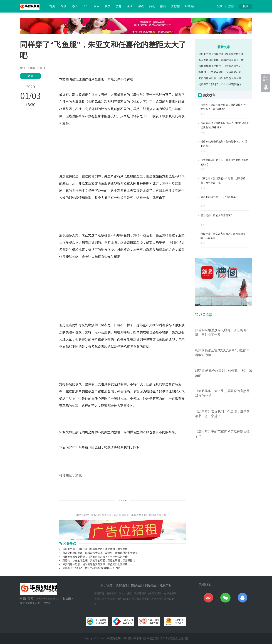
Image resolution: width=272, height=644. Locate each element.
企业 (130, 6)
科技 (108, 6)
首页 (52, 6)
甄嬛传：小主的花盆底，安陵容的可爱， (221, 72)
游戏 (141, 6)
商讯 (152, 6)
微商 (163, 6)
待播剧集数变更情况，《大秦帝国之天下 (221, 66)
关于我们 (106, 585)
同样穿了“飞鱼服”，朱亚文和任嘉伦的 (220, 84)
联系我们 (121, 585)
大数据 (175, 6)
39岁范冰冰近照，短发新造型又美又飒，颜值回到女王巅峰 (95, 564)
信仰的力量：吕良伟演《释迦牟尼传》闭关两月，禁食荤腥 (95, 549)
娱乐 (97, 6)
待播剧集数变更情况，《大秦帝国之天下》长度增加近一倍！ (96, 557)
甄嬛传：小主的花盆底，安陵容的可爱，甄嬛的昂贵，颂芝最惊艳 (99, 561)
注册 (231, 6)
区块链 (189, 6)
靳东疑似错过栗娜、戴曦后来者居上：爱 (221, 60)
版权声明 (166, 585)
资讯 (63, 6)
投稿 (246, 6)
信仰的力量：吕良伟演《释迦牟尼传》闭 (221, 54)
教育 (119, 6)
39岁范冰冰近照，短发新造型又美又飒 (220, 78)
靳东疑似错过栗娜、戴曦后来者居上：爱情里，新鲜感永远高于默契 (100, 553)
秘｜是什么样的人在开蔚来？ (217, 215)
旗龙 (78, 475)
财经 (74, 6)
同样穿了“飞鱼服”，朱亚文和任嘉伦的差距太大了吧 (91, 568)
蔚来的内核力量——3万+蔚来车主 (219, 197)
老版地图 (136, 585)
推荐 (203, 206)
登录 (220, 6)
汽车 (85, 6)
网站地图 (151, 585)
